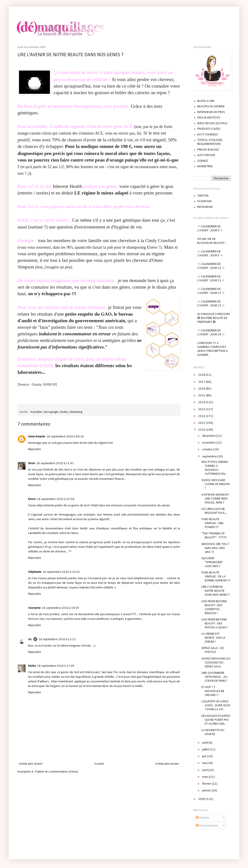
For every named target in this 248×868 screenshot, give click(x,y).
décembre (209, 436)
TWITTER (203, 196)
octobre (208, 450)
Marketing (76, 412)
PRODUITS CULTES (209, 129)
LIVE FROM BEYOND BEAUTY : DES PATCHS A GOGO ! (215, 624)
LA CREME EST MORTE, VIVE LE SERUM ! (213, 638)
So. (30, 639)
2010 (202, 430)
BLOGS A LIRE (206, 101)
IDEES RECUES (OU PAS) (212, 123)
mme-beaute (37, 437)
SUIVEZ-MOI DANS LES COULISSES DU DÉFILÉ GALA (216, 663)
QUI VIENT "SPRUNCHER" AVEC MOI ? (212, 562)
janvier (207, 791)
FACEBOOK (204, 201)
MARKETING (205, 166)
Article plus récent (31, 764)
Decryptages (51, 412)
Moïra (32, 666)
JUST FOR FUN (206, 155)
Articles (203, 818)
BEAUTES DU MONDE (211, 107)
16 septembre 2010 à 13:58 (56, 499)
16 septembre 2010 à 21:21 (57, 639)
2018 (202, 375)
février (207, 784)
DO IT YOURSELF (208, 135)
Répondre (35, 449)
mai (205, 763)
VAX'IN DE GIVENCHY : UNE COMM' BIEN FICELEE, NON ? (216, 499)
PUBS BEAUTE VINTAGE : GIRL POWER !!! (213, 523)
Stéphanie (35, 572)
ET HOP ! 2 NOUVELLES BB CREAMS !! (213, 691)
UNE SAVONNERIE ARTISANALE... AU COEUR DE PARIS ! (214, 677)
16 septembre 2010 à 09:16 (65, 437)
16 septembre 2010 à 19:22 (61, 572)
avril (205, 770)
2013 (202, 409)
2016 (202, 389)
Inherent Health (67, 186)
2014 (202, 402)
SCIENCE (203, 161)
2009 (202, 799)
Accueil (99, 764)
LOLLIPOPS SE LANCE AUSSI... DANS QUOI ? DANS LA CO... (216, 705)
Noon (32, 463)
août (205, 743)
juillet (206, 750)
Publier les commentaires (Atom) (57, 772)
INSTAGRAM (205, 207)
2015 (202, 396)
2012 (202, 416)
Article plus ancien (167, 764)
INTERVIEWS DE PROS (211, 112)
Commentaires (207, 826)
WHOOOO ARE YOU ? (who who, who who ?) (215, 548)
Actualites (37, 412)
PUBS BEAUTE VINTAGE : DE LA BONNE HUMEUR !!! (216, 577)
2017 (202, 382)
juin (205, 756)
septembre (210, 457)
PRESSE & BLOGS (208, 150)
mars (206, 777)
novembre (209, 443)
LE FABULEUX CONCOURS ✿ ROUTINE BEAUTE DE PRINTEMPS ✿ (214, 318)
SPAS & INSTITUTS (209, 118)
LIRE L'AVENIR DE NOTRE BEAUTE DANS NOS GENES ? (70, 55)
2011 (202, 423)
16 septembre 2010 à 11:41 (55, 463)
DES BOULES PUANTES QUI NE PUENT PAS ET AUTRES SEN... (216, 720)
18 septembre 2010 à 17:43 (56, 666)
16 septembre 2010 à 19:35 (61, 608)
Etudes (64, 412)
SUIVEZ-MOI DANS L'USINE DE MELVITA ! (216, 484)
